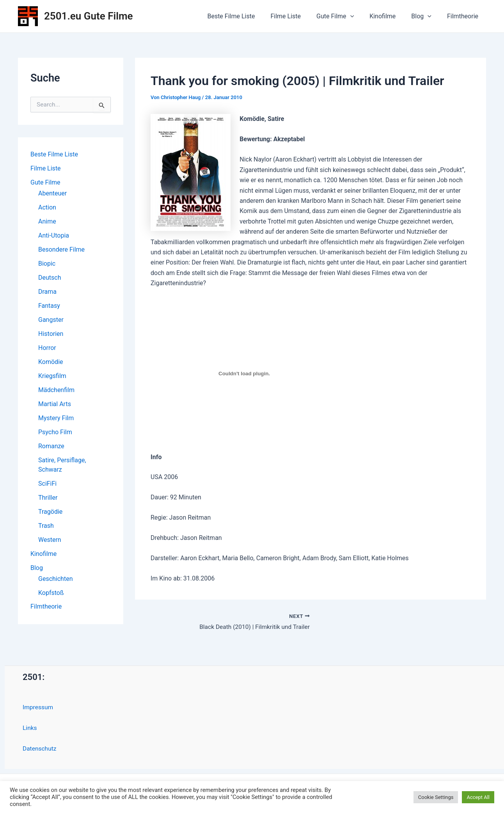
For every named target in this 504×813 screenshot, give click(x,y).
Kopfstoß (51, 593)
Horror (47, 348)
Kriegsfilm (52, 376)
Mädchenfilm (56, 390)
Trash (46, 526)
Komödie (51, 362)
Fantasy (49, 306)
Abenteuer (52, 193)
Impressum (38, 707)
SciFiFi (47, 484)
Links (30, 728)
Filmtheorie (464, 16)
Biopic (47, 264)
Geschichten (55, 579)
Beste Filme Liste (248, 16)
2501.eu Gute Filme (89, 16)
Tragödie (50, 512)
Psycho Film (55, 432)
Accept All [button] (478, 797)
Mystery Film (56, 418)
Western (50, 540)
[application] (361, 16)
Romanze (51, 446)
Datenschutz (40, 748)
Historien (51, 334)
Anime (47, 221)
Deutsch (50, 278)
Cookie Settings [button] (436, 797)
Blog (426, 16)
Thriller (48, 498)
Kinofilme (390, 16)
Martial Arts (55, 404)
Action (47, 207)
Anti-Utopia (54, 235)
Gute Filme (346, 16)
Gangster (51, 320)
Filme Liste (300, 16)
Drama (47, 292)
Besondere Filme (61, 249)
